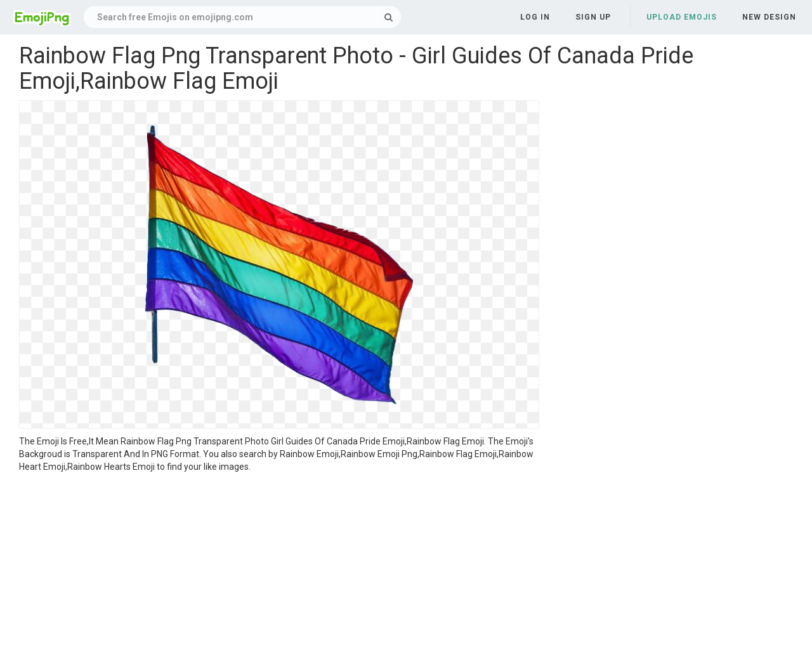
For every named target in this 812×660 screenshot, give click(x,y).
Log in (535, 17)
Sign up (593, 17)
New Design (769, 17)
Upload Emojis (682, 17)
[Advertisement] (279, 568)
